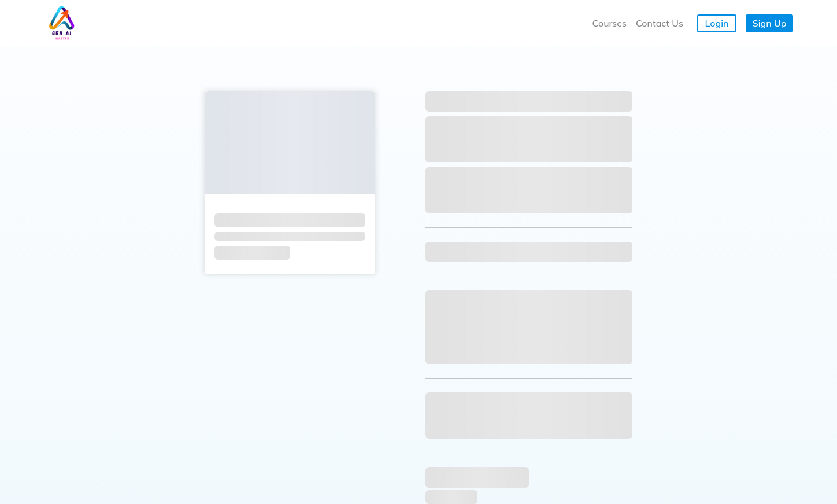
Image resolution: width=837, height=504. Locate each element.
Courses (610, 23)
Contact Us (660, 23)
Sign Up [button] (770, 23)
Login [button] (717, 23)
